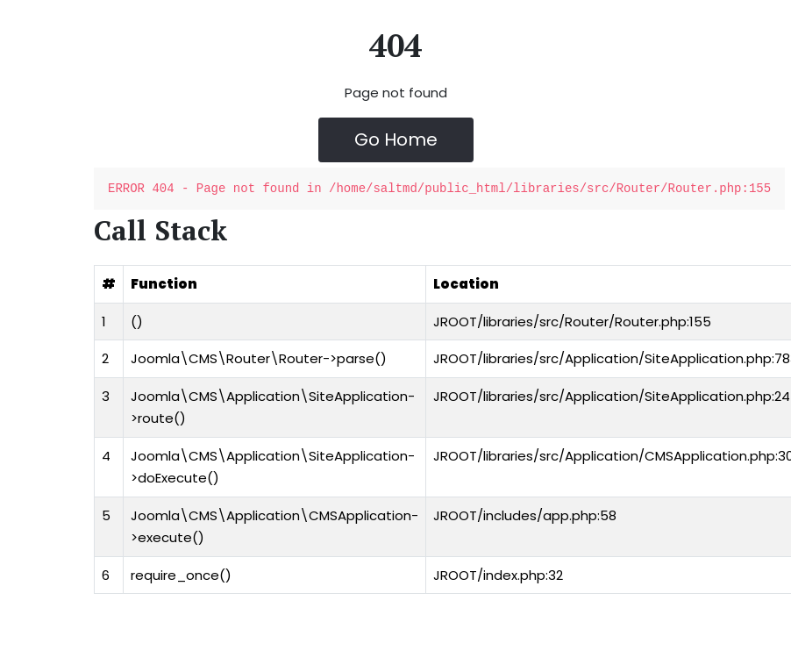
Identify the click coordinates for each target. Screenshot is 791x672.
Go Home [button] (396, 139)
